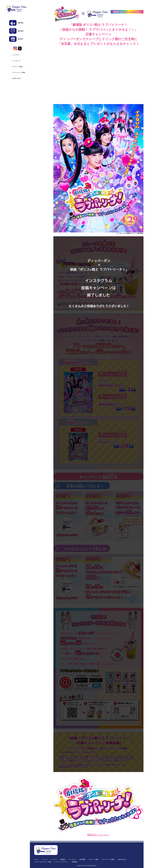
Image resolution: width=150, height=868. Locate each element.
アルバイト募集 (17, 67)
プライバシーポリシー (62, 862)
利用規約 (75, 862)
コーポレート (17, 61)
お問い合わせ (17, 78)
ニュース (54, 859)
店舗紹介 (63, 859)
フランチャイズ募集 (19, 73)
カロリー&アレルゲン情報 (43, 862)
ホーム (37, 859)
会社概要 (82, 859)
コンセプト (16, 55)
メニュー (45, 859)
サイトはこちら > (98, 835)
